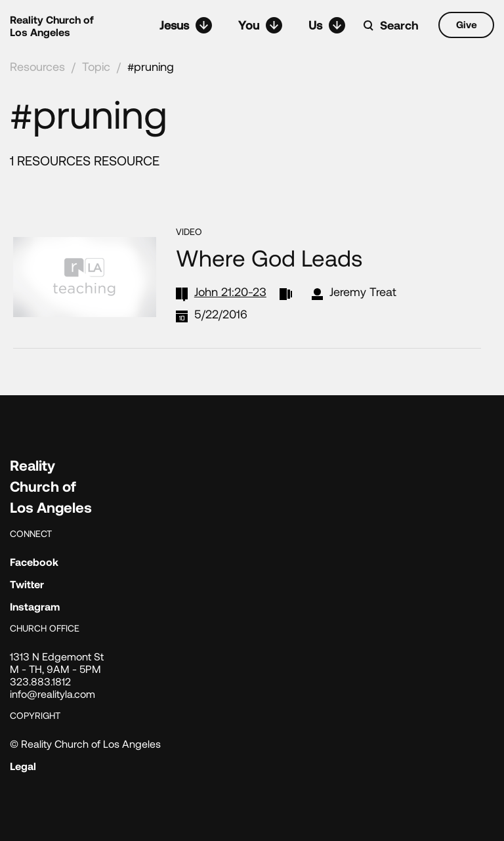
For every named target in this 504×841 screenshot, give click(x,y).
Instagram (35, 606)
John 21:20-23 (230, 291)
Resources (37, 66)
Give (467, 24)
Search (399, 25)
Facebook (34, 562)
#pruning (151, 66)
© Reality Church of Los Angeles (85, 744)
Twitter (27, 584)
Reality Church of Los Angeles (52, 26)
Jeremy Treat (363, 291)
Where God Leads (269, 257)
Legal (23, 766)
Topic (96, 66)
